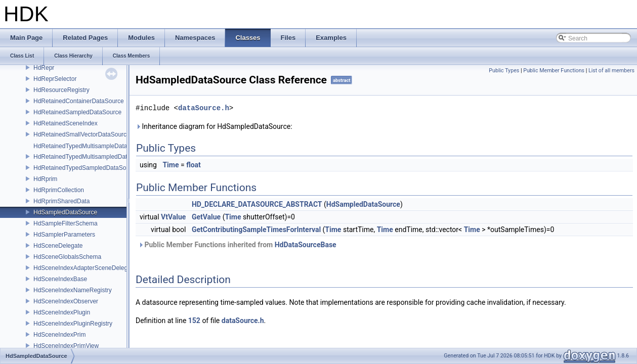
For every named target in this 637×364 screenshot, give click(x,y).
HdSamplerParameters (64, 235)
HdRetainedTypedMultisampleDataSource (90, 146)
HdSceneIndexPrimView (66, 346)
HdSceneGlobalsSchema (67, 257)
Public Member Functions (554, 71)
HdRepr (44, 68)
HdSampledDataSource (65, 212)
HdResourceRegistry (61, 90)
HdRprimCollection (59, 190)
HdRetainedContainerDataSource (79, 101)
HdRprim (45, 179)
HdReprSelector (55, 79)
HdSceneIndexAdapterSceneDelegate (85, 268)
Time (171, 165)
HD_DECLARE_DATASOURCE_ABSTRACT (257, 204)
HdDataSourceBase (306, 245)
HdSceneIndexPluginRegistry (73, 324)
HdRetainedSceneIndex (66, 123)
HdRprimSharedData (61, 201)
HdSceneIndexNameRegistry (73, 290)
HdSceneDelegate (58, 246)
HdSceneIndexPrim (59, 335)
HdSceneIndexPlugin (62, 312)
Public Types (504, 71)
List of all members (611, 71)
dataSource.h (204, 108)
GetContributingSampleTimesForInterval (256, 230)
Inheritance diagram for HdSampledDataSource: (214, 126)
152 (194, 321)
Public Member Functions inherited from (237, 245)
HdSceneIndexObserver (66, 301)
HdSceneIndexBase (60, 279)
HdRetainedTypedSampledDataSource (86, 168)
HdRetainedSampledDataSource (77, 112)
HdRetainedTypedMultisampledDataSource (92, 157)
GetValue (206, 217)
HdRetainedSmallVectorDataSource (82, 134)
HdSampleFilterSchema (66, 223)
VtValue (173, 217)
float (194, 165)
